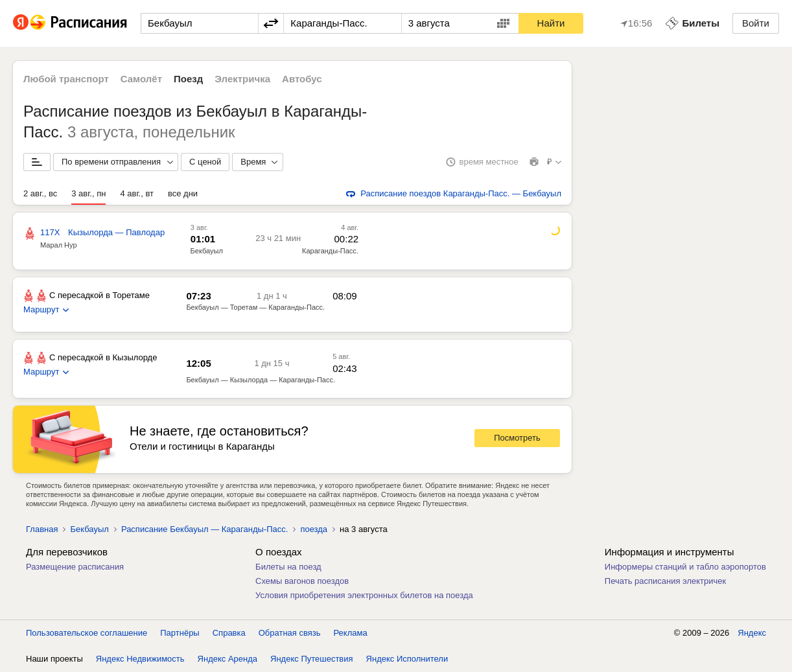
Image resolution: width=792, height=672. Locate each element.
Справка (229, 633)
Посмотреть (517, 438)
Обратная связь (290, 633)
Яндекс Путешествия (312, 659)
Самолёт (141, 79)
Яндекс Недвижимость (140, 659)
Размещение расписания (75, 567)
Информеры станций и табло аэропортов (685, 567)
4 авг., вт (137, 193)
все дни (183, 193)
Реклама (351, 633)
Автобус (302, 79)
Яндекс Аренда (227, 659)
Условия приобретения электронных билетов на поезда (364, 595)
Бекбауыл (207, 251)
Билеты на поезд (288, 567)
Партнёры (180, 633)
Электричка (242, 79)
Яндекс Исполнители (407, 659)
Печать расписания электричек (665, 581)
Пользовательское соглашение (87, 633)
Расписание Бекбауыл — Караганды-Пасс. (204, 529)
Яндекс (752, 633)
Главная (42, 529)
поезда (314, 529)
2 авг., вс (40, 193)
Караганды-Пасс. (330, 251)
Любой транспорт (66, 79)
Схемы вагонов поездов (302, 581)
